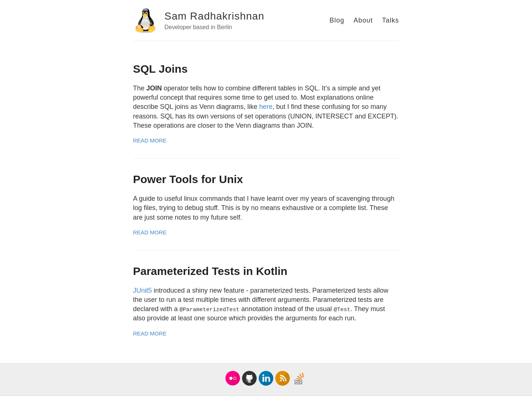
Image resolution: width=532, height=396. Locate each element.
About (363, 20)
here (266, 107)
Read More (150, 140)
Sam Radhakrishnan (214, 16)
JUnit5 (142, 290)
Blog (337, 20)
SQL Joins (160, 69)
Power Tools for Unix (188, 179)
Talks (391, 20)
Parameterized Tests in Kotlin (210, 271)
